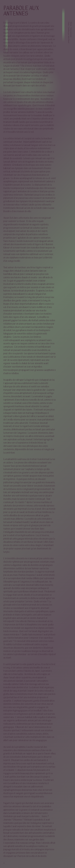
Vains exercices (71, 32)
